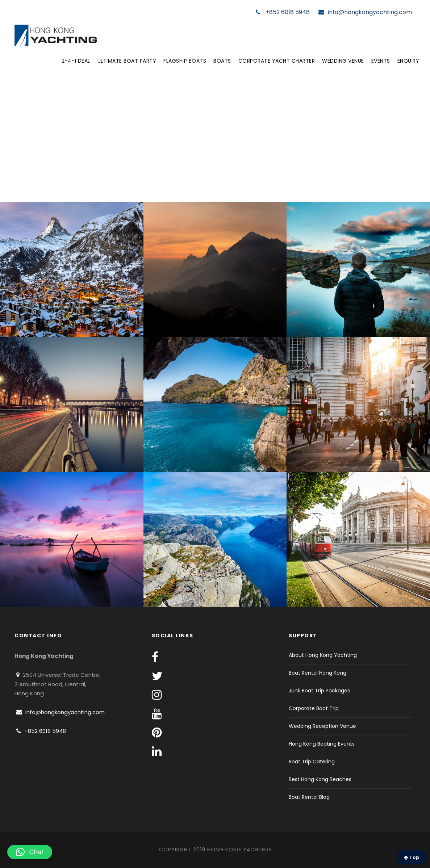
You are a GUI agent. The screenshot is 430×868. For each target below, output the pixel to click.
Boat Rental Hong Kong (318, 673)
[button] (30, 852)
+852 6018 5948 (283, 12)
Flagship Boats (185, 61)
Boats (222, 61)
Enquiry (408, 61)
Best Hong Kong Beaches (320, 779)
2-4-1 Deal (76, 61)
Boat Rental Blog (309, 797)
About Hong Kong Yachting (323, 655)
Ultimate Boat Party (127, 61)
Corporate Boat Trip (314, 708)
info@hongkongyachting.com (365, 12)
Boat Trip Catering (312, 762)
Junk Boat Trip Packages (319, 691)
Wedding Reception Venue (322, 726)
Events (381, 61)
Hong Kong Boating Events (322, 744)
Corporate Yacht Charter (277, 61)
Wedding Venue (343, 61)
